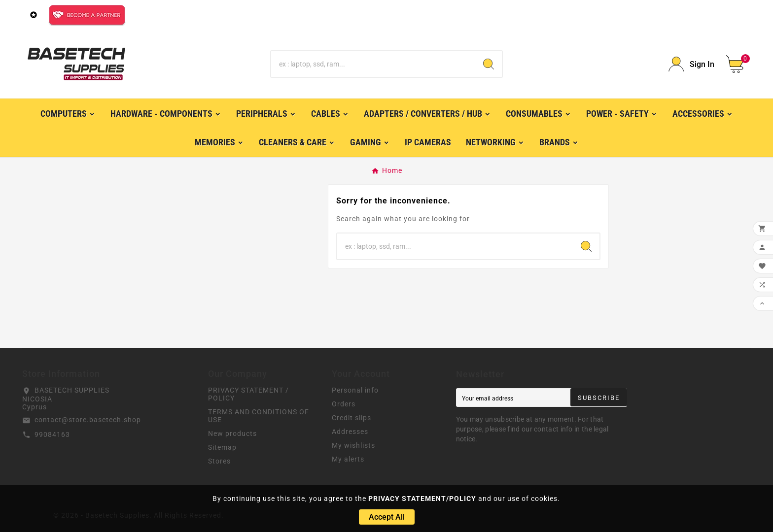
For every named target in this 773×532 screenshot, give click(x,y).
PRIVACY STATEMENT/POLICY (422, 499)
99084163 (52, 434)
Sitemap (222, 447)
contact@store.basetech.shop (88, 420)
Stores (219, 461)
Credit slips (351, 418)
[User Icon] (691, 64)
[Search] (373, 64)
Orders (344, 404)
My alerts (348, 459)
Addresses (350, 432)
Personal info (355, 390)
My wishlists (353, 445)
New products (232, 433)
